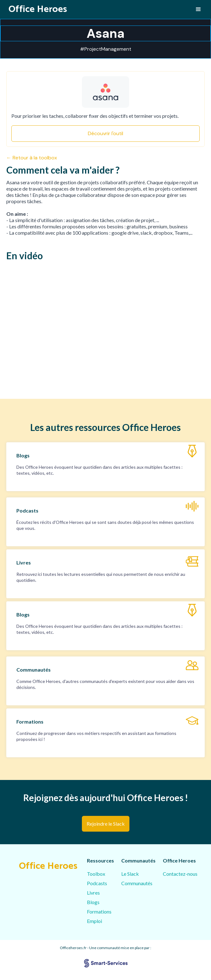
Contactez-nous (180, 874)
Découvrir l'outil (105, 133)
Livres (93, 893)
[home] (36, 9)
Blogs (93, 902)
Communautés (137, 883)
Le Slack (130, 874)
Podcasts (97, 883)
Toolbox (96, 874)
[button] (198, 9)
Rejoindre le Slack (106, 824)
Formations (99, 911)
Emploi (94, 921)
